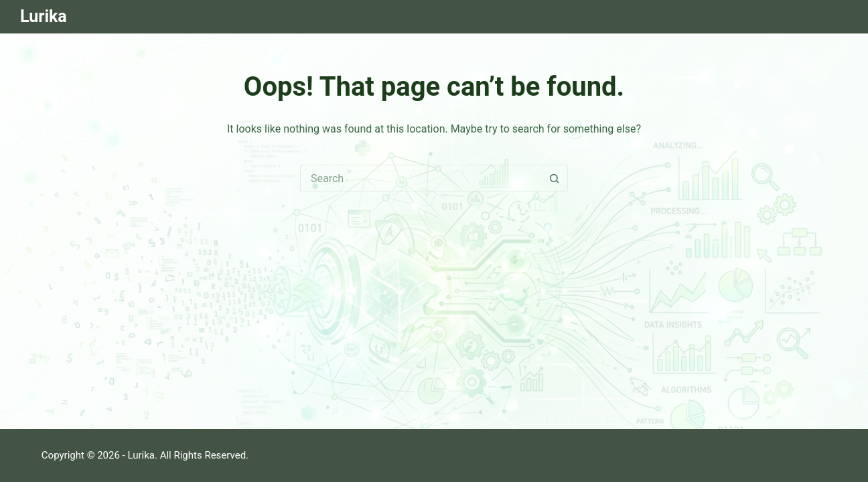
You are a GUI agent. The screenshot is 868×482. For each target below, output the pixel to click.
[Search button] (555, 178)
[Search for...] (421, 178)
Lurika (44, 16)
